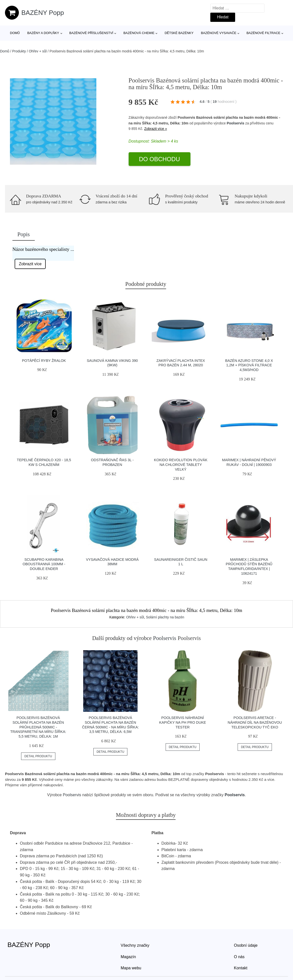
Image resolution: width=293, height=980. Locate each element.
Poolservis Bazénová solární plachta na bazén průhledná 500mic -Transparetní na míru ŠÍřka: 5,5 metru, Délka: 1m (38, 727)
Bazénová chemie (139, 33)
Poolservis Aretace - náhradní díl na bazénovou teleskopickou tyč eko (255, 722)
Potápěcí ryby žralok (44, 361)
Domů (15, 33)
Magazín (128, 957)
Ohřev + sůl (38, 51)
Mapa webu (131, 968)
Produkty (19, 51)
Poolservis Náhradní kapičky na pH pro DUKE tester (183, 722)
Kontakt (241, 968)
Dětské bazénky (179, 33)
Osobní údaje (246, 945)
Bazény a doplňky (43, 33)
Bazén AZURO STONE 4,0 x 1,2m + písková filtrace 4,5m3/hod (249, 365)
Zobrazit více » (156, 129)
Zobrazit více (30, 264)
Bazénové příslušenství (91, 33)
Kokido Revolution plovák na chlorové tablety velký (181, 465)
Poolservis (236, 123)
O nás (239, 957)
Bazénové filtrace (263, 33)
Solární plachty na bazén (165, 617)
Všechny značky (135, 945)
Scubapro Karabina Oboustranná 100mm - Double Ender (44, 564)
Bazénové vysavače (219, 33)
